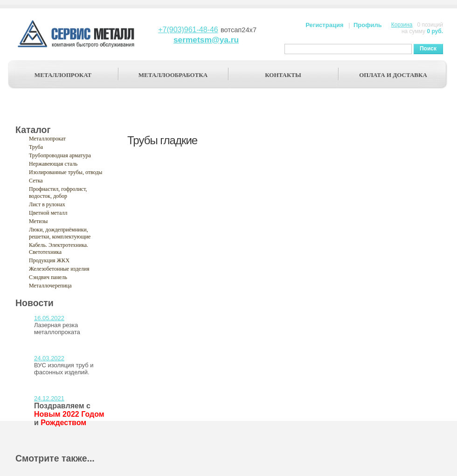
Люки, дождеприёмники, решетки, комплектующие (60, 233)
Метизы (38, 221)
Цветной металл (48, 213)
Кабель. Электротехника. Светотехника (59, 248)
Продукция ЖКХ (49, 260)
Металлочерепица (50, 286)
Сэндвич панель (48, 277)
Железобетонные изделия (59, 269)
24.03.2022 (49, 358)
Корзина (402, 25)
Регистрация (324, 25)
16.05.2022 (49, 318)
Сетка (36, 181)
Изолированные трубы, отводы (66, 172)
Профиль (368, 25)
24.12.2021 (49, 398)
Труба (36, 147)
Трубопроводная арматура (60, 155)
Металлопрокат (47, 139)
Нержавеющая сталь (53, 164)
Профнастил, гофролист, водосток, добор (58, 192)
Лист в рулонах (47, 204)
